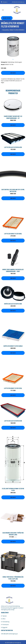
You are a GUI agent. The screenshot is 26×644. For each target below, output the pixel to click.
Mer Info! (13, 73)
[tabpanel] (13, 46)
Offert (4, 619)
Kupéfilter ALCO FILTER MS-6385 (13, 304)
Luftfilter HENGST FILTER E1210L (13, 388)
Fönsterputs (5, 625)
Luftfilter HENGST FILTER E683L (13, 234)
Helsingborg (5, 2)
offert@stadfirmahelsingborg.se (18, 2)
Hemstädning (6, 622)
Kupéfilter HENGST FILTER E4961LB (13, 346)
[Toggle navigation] (3, 10)
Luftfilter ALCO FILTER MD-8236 (13, 421)
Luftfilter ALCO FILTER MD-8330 (13, 147)
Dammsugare (18, 62)
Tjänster (5, 616)
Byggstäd (5, 627)
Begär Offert (7, 18)
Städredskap (11, 62)
